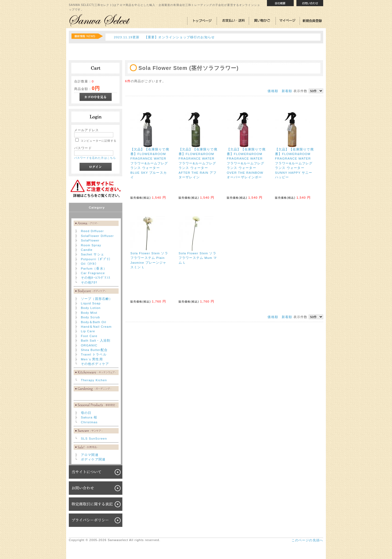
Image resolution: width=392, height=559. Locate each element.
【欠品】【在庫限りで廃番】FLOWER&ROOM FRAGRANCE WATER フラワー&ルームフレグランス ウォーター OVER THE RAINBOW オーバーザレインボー (246, 163)
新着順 (287, 91)
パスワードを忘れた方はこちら (95, 158)
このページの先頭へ (307, 540)
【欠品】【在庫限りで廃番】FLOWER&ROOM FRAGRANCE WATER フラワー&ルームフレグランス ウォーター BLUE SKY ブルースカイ (150, 163)
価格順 (273, 91)
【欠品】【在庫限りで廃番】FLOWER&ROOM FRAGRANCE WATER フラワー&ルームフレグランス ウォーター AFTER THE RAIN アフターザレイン (198, 163)
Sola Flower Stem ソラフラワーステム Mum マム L (198, 258)
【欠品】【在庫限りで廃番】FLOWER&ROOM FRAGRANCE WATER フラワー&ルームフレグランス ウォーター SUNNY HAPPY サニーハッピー (294, 163)
